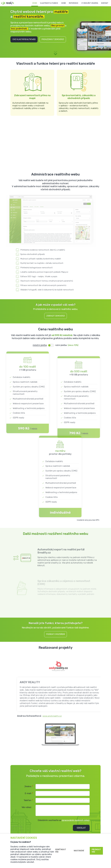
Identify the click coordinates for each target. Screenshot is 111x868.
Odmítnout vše (61, 851)
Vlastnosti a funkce (49, 3)
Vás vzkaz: (27, 807)
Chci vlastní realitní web (24, 39)
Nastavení (79, 851)
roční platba (61, 345)
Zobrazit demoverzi (56, 316)
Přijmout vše (96, 851)
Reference (74, 3)
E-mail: (29, 793)
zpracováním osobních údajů (76, 820)
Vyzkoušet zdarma (90, 3)
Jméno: (29, 786)
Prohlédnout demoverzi (53, 39)
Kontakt (105, 3)
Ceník (63, 3)
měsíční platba (40, 345)
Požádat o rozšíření (55, 634)
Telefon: (28, 800)
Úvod (35, 3)
